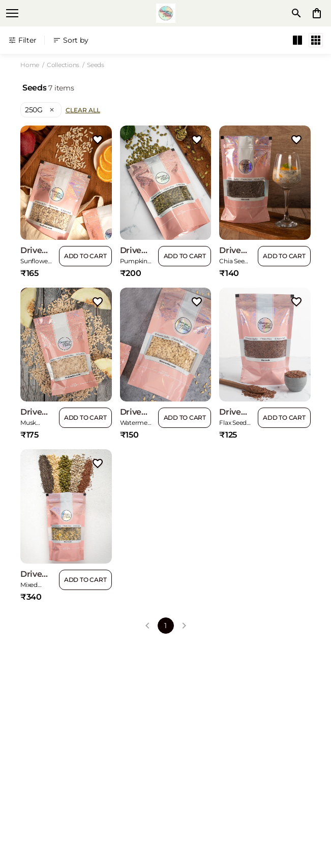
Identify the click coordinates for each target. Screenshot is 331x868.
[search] (296, 13)
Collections (63, 65)
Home (30, 65)
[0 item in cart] (317, 13)
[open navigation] (12, 13)
